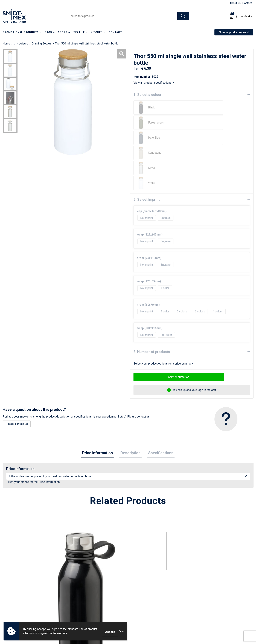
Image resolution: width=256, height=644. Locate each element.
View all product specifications (154, 82)
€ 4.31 (203, 546)
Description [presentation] (130, 393)
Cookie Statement (206, 584)
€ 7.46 (15, 546)
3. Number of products (152, 291)
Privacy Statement (206, 590)
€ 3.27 (77, 546)
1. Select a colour (148, 94)
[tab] (100, 393)
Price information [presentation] (100, 393)
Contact (247, 3)
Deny (121, 632)
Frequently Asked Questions (88, 590)
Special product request (234, 32)
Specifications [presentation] (158, 393)
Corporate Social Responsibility (214, 600)
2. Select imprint (147, 139)
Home (6, 44)
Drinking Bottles (42, 44)
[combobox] (121, 16)
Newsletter (77, 584)
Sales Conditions (205, 579)
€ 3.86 (140, 546)
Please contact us (17, 363)
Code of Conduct (205, 595)
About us (235, 3)
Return (136, 584)
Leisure (23, 44)
